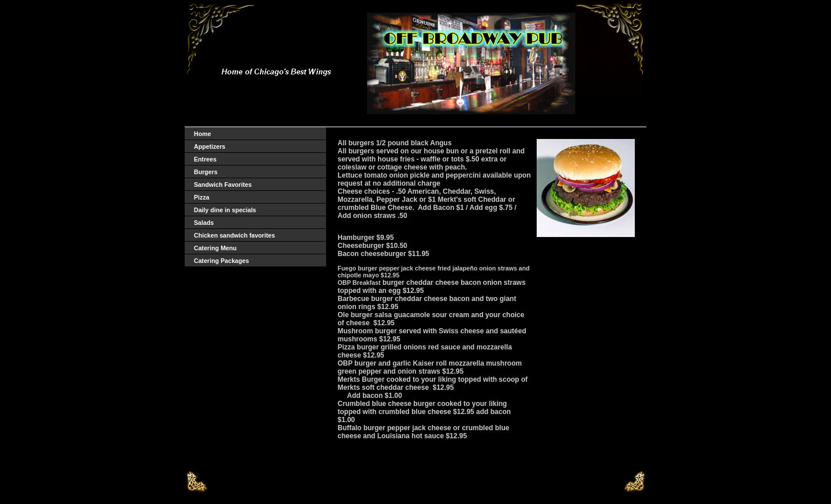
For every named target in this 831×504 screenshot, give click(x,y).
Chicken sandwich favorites (234, 235)
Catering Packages (221, 261)
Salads (204, 223)
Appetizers (209, 146)
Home (203, 134)
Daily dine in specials (225, 210)
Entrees (205, 159)
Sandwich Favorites (223, 185)
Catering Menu (215, 248)
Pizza (202, 197)
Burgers (206, 172)
